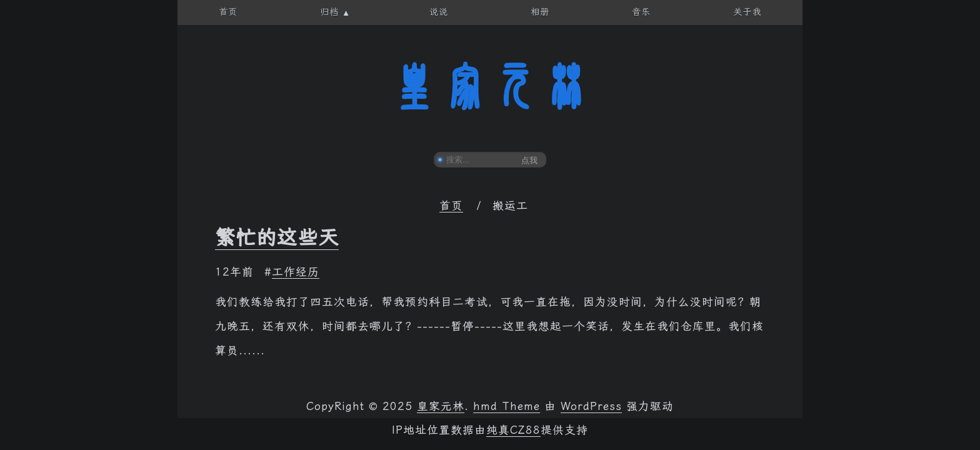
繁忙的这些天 (277, 237)
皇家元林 (490, 87)
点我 (529, 160)
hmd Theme (507, 406)
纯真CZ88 (513, 430)
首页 (451, 206)
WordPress (591, 406)
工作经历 (296, 272)
